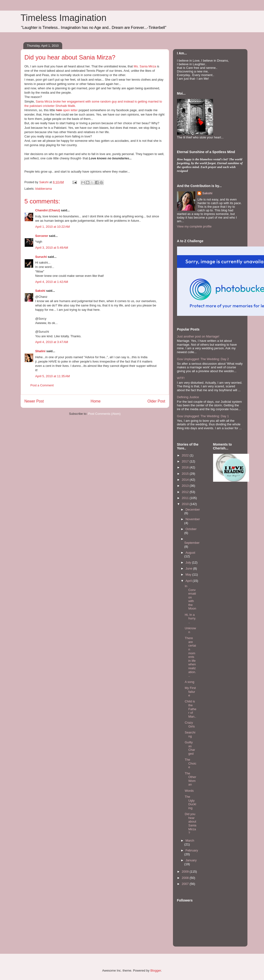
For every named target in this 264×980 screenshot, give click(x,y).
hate (59, 110)
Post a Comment (42, 385)
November (193, 519)
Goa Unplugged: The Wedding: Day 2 (203, 359)
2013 (186, 486)
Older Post (156, 401)
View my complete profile (194, 226)
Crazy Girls (190, 724)
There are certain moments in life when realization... (190, 657)
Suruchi (41, 257)
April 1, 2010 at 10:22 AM (53, 227)
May (189, 574)
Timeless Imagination (64, 18)
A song (190, 682)
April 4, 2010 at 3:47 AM (52, 342)
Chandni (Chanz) (48, 210)
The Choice (190, 763)
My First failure (190, 692)
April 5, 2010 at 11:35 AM (53, 376)
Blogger (156, 970)
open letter (70, 110)
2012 (186, 492)
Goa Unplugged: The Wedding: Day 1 (203, 416)
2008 (186, 878)
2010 (186, 504)
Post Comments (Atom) (104, 414)
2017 (186, 461)
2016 (186, 467)
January (191, 860)
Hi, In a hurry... (190, 618)
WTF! (181, 378)
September (192, 543)
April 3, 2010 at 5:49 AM (52, 248)
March (190, 840)
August (190, 553)
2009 (186, 872)
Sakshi (40, 291)
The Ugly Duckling (190, 802)
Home (96, 401)
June (189, 568)
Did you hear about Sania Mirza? (190, 823)
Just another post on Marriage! (198, 336)
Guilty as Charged (190, 748)
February (192, 850)
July (189, 562)
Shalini (40, 351)
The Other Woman (190, 779)
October (191, 529)
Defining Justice (188, 397)
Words (189, 791)
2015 (186, 474)
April (189, 581)
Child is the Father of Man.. (190, 709)
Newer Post (34, 401)
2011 (186, 498)
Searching (190, 734)
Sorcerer (42, 236)
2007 (186, 884)
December (193, 509)
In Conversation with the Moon (190, 597)
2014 (186, 480)
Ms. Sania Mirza (145, 66)
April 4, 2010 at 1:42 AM (52, 282)
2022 (186, 455)
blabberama (44, 189)
